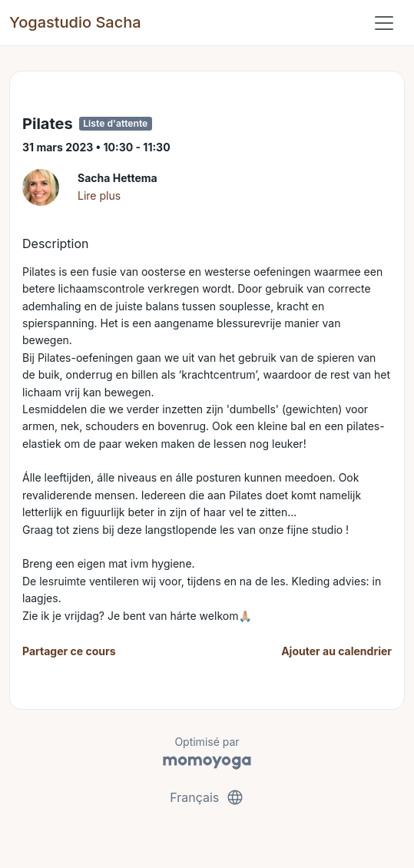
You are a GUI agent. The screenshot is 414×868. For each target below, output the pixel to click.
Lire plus (99, 195)
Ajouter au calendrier (336, 651)
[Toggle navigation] (384, 23)
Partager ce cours (69, 651)
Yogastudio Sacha (75, 22)
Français (207, 797)
